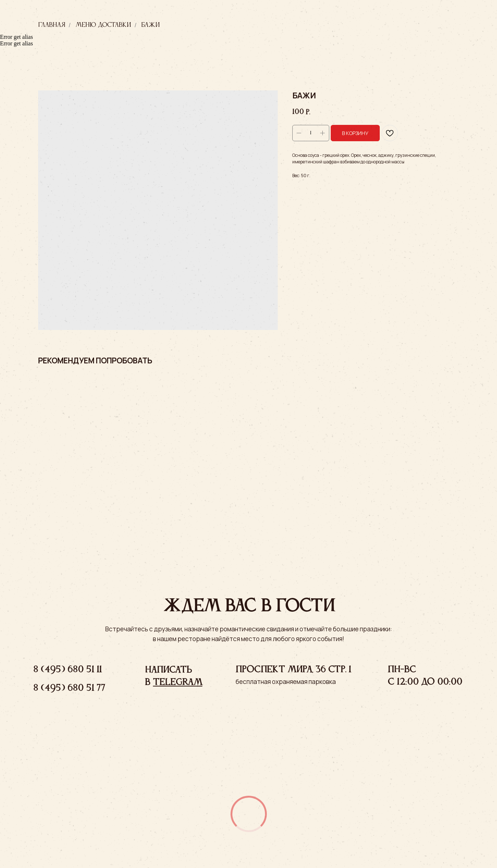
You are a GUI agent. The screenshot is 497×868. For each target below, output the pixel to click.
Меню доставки (103, 25)
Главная (52, 25)
